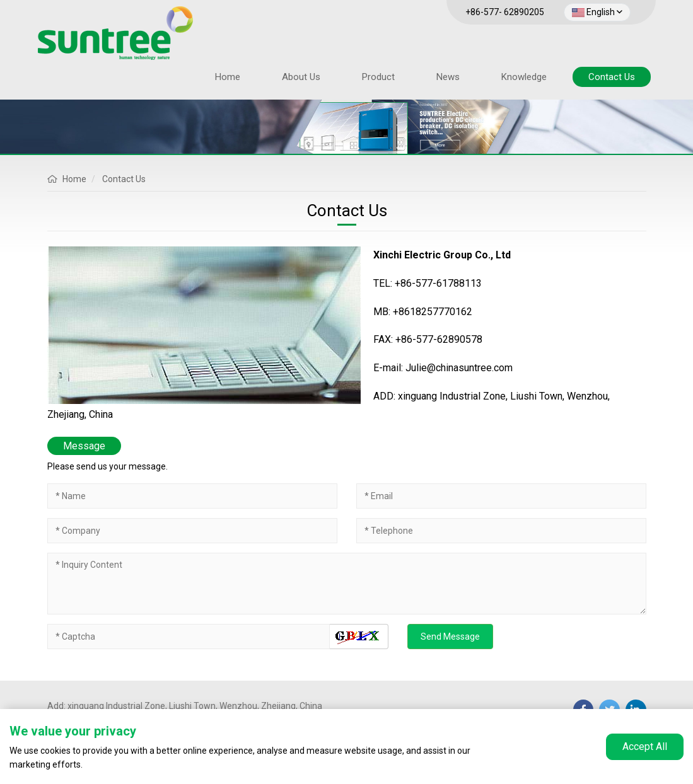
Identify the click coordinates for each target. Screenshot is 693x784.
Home (228, 77)
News (448, 77)
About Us (301, 77)
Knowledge (524, 77)
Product (378, 77)
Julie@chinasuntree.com (459, 368)
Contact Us (612, 77)
